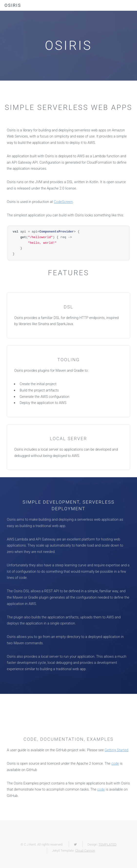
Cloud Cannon (85, 851)
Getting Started (116, 750)
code (115, 763)
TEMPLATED (107, 844)
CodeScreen (63, 202)
